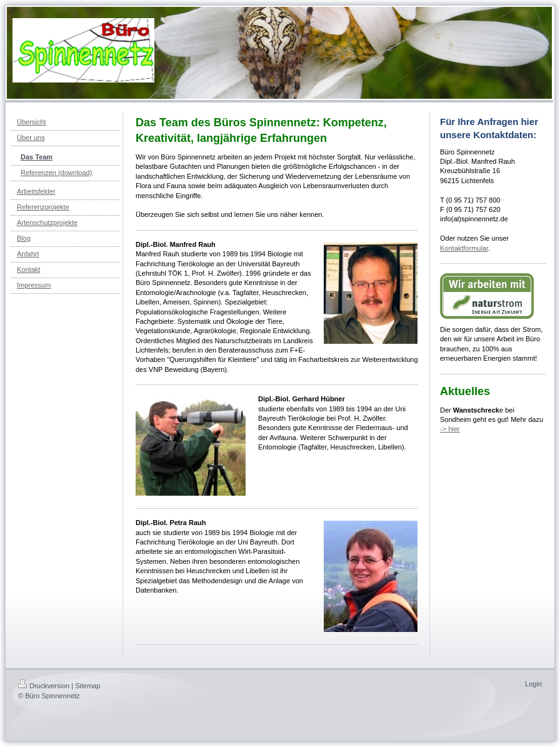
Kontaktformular (464, 248)
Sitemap (87, 686)
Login (533, 684)
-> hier (450, 429)
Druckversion (44, 686)
